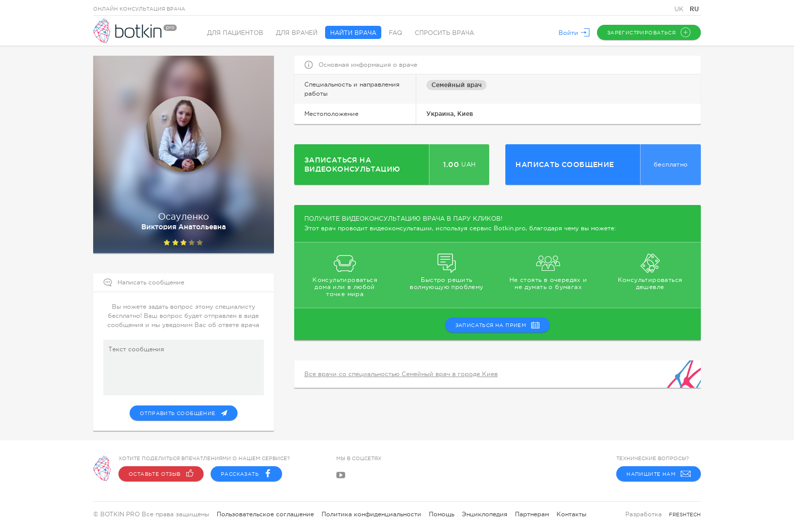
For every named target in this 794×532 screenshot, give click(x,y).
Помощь (442, 514)
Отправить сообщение (184, 413)
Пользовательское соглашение (265, 514)
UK (680, 9)
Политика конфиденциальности (371, 514)
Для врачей (297, 33)
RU (694, 9)
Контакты (571, 514)
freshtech (685, 515)
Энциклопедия (485, 514)
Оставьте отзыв (161, 474)
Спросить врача (444, 33)
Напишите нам (659, 474)
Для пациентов (235, 33)
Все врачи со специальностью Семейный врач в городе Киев (401, 374)
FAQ (395, 33)
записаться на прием (498, 325)
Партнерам (532, 514)
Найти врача (353, 33)
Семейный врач (456, 85)
